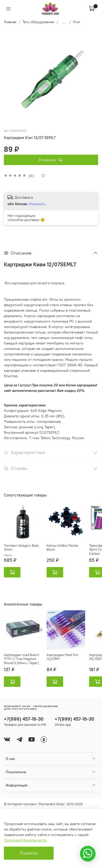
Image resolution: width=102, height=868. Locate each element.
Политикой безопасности (25, 840)
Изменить (37, 204)
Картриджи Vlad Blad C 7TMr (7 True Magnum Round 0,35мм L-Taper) (22, 659)
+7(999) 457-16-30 (24, 719)
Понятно (29, 853)
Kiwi (77, 22)
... (64, 22)
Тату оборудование (38, 22)
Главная (10, 22)
